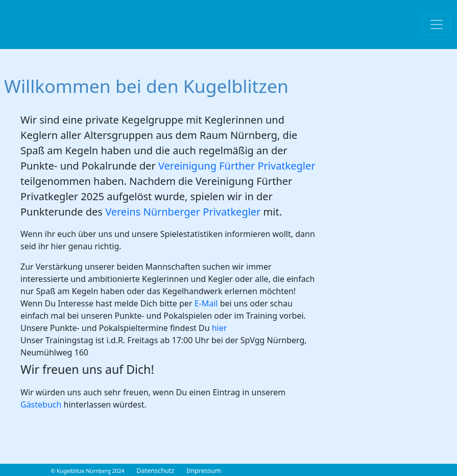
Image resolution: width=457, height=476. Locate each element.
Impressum (203, 471)
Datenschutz (155, 471)
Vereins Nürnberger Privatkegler (184, 212)
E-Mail (206, 303)
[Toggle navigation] (437, 25)
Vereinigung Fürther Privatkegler (237, 166)
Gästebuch (41, 404)
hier (220, 328)
